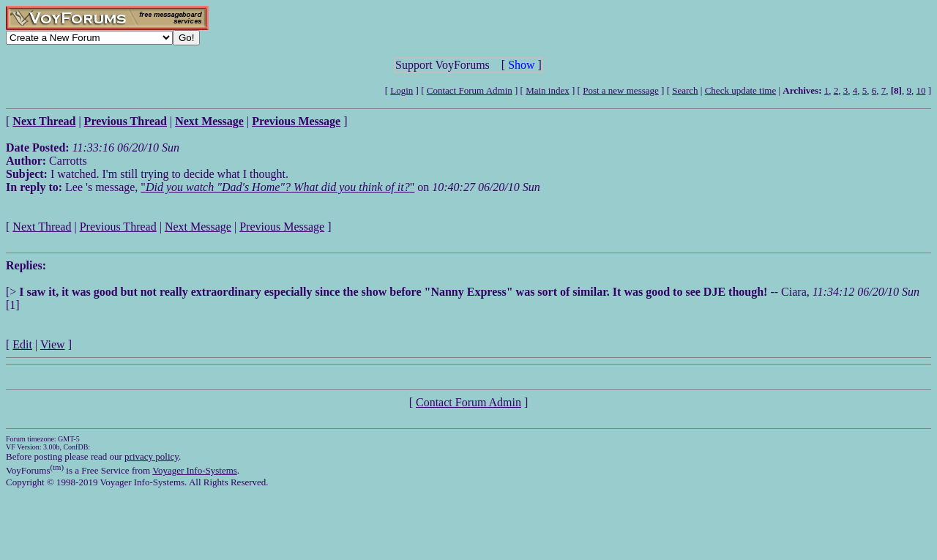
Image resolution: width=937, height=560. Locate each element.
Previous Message (282, 227)
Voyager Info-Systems (195, 470)
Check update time (740, 90)
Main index (548, 90)
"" (277, 187)
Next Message (198, 227)
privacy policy (152, 456)
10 (921, 90)
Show (521, 65)
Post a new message (621, 90)
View (53, 344)
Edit (22, 344)
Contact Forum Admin (470, 90)
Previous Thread (118, 227)
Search (685, 90)
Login (402, 90)
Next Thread (42, 227)
